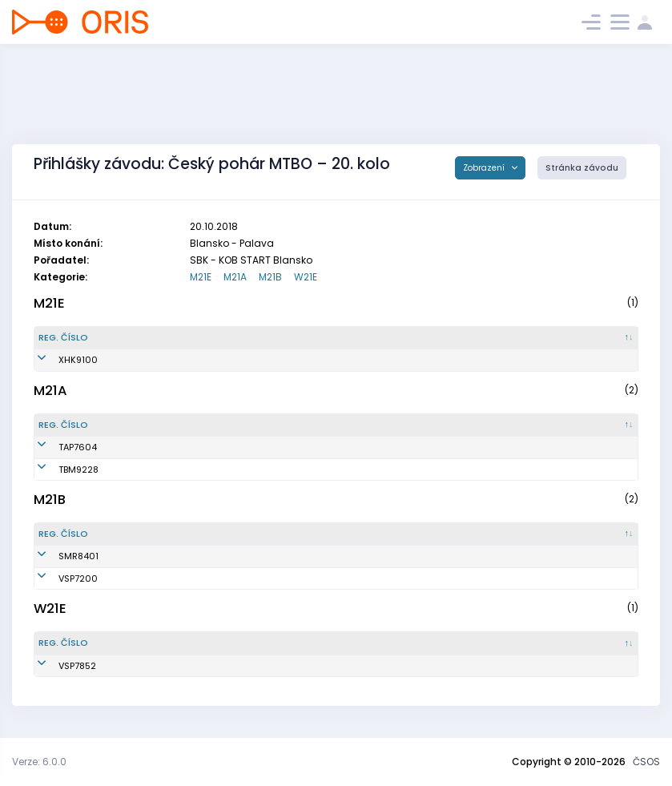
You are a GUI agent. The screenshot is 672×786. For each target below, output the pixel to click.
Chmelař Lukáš (171, 360)
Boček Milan (164, 470)
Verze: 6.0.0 (39, 762)
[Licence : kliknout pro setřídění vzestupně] (518, 338)
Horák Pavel (163, 578)
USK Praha (333, 578)
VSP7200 (58, 578)
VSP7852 (57, 666)
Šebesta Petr (165, 447)
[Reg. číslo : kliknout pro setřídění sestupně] (84, 338)
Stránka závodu (582, 168)
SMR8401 (58, 556)
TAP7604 (58, 447)
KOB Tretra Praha (348, 447)
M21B (270, 277)
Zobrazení (485, 168)
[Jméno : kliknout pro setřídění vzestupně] (219, 338)
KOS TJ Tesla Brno (350, 470)
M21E (201, 277)
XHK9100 (58, 360)
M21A (235, 277)
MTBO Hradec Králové (358, 360)
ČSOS (646, 762)
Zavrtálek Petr (168, 556)
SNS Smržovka (342, 556)
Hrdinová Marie (171, 666)
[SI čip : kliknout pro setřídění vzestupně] (598, 338)
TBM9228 (58, 470)
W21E (306, 277)
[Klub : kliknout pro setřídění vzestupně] (392, 338)
